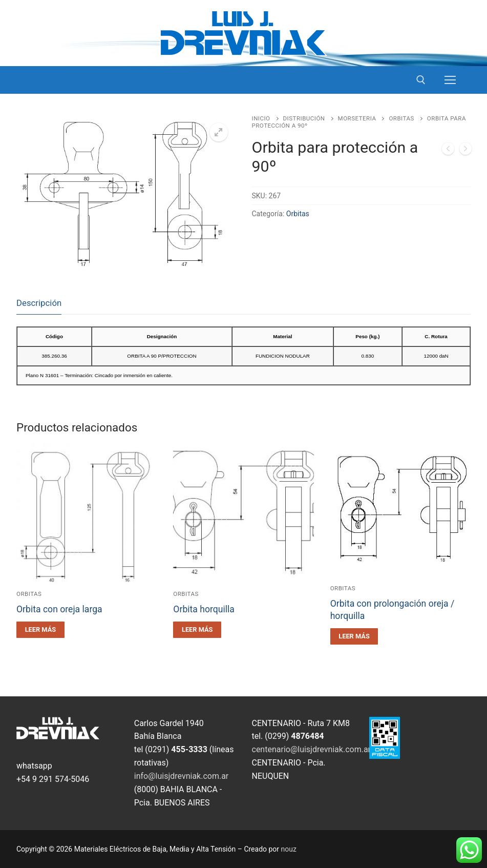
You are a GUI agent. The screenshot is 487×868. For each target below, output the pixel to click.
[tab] (39, 303)
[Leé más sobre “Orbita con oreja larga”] (40, 630)
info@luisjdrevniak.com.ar (182, 776)
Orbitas (401, 118)
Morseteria (357, 118)
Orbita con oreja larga (59, 609)
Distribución (304, 118)
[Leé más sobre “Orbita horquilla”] (197, 630)
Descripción (39, 303)
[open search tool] (421, 80)
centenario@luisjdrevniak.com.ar (312, 749)
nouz (289, 849)
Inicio (261, 118)
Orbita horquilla (204, 609)
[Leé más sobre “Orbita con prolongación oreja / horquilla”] (354, 636)
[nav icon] (450, 80)
